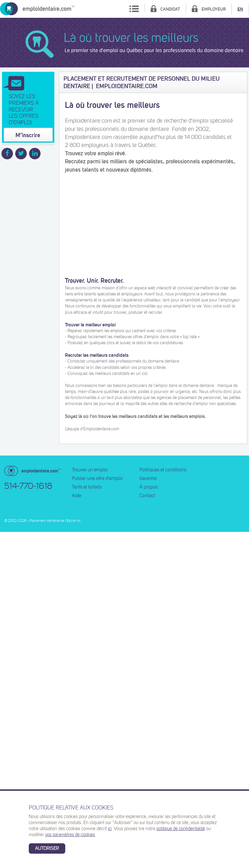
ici (110, 829)
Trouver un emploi (90, 470)
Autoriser (47, 848)
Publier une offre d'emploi (97, 478)
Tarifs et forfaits (87, 487)
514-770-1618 (28, 486)
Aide (76, 496)
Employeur (214, 9)
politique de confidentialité (181, 829)
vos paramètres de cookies (70, 835)
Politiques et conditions (163, 470)
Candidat (170, 9)
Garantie (148, 478)
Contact (147, 496)
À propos (149, 487)
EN (240, 9)
